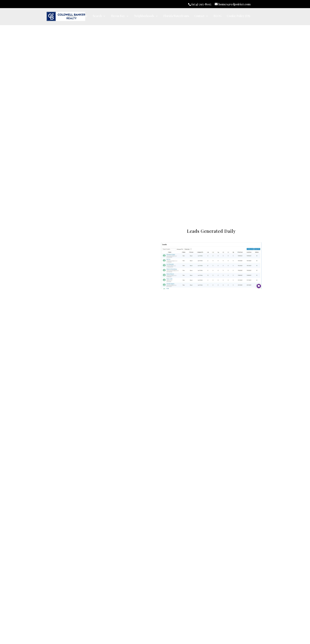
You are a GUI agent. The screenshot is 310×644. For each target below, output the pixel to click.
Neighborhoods (144, 16)
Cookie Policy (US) (238, 16)
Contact (199, 16)
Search (97, 16)
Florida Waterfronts (176, 16)
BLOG (218, 16)
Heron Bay (118, 16)
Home (84, 16)
